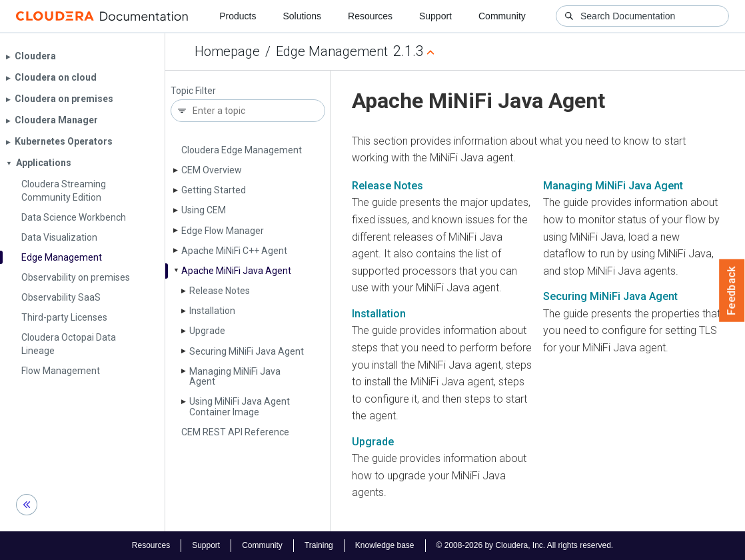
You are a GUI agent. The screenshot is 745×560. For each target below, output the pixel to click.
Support (435, 16)
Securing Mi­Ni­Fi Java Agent (247, 351)
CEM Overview (212, 170)
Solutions (302, 16)
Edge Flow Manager (223, 231)
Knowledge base (385, 545)
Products (238, 16)
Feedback (732, 291)
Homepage (227, 51)
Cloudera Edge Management (242, 150)
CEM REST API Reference (235, 432)
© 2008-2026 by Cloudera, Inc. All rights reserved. (525, 545)
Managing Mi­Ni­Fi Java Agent (235, 376)
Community (502, 16)
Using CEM (204, 210)
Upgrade (207, 331)
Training (319, 545)
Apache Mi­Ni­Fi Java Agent (236, 271)
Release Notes (220, 291)
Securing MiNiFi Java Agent (610, 296)
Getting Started (214, 190)
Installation (212, 311)
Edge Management (332, 51)
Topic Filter (193, 91)
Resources (370, 16)
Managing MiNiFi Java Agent (613, 186)
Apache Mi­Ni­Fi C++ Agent (234, 251)
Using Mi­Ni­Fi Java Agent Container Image (240, 406)
